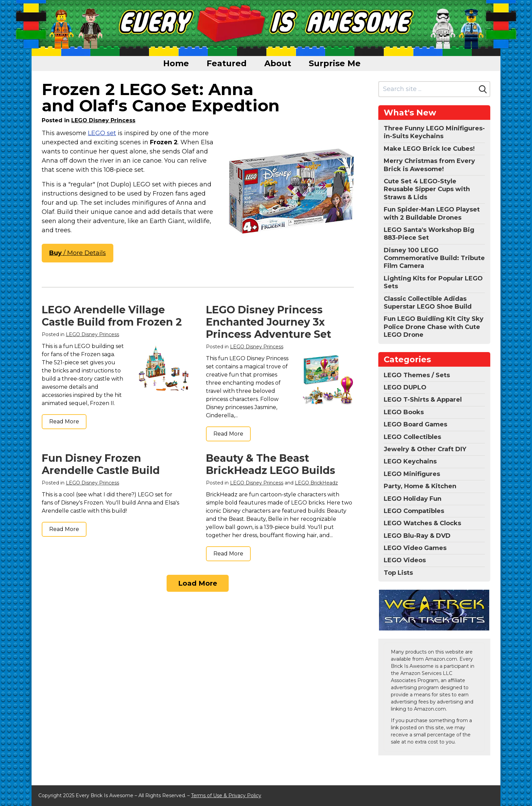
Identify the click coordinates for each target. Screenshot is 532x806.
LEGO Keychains (410, 461)
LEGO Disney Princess (103, 120)
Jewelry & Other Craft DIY (425, 449)
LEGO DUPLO (405, 387)
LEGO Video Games (415, 548)
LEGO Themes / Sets (417, 375)
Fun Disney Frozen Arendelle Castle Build (101, 464)
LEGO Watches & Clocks (422, 523)
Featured (227, 63)
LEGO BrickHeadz (316, 483)
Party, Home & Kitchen (420, 486)
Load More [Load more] (198, 583)
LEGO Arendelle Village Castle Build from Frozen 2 (112, 316)
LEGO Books (404, 412)
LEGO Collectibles (412, 437)
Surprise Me (335, 63)
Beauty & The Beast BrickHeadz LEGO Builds (271, 464)
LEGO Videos (405, 560)
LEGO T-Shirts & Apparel (423, 400)
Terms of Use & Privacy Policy (226, 795)
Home (176, 63)
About (278, 63)
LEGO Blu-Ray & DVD (417, 536)
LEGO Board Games (415, 424)
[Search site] (428, 89)
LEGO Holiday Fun (413, 499)
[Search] (483, 89)
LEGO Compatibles (414, 511)
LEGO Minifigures (412, 474)
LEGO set (102, 133)
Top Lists (398, 573)
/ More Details (78, 253)
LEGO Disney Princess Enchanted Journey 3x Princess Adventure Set (269, 322)
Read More (64, 422)
